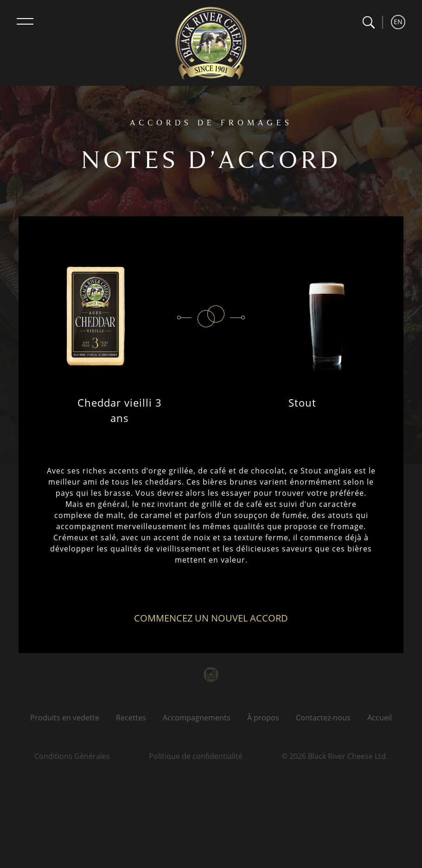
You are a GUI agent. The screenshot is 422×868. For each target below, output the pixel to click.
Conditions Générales (72, 756)
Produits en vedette (65, 718)
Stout (302, 402)
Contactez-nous (323, 718)
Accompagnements (197, 718)
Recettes (131, 718)
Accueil (380, 718)
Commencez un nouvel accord (211, 618)
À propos (263, 718)
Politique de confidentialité (196, 756)
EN (398, 22)
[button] (368, 23)
